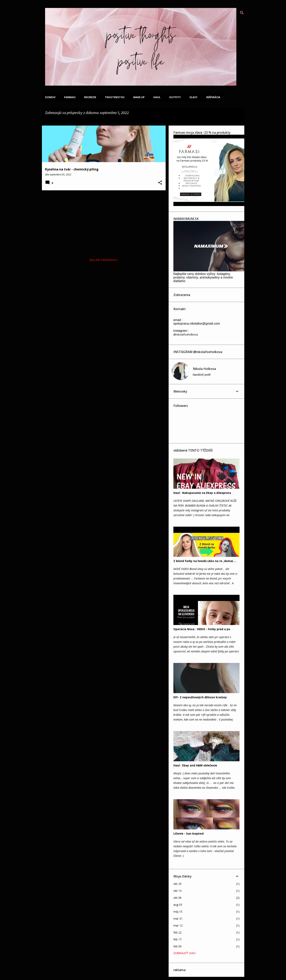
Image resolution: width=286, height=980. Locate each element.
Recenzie (90, 97)
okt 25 (177, 884)
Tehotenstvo (115, 97)
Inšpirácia (213, 97)
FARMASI (70, 97)
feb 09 (177, 946)
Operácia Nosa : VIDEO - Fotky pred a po (202, 629)
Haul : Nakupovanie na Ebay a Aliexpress (202, 493)
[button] (160, 183)
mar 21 (178, 919)
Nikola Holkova (204, 369)
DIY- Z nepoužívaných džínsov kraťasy (200, 697)
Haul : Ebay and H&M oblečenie (195, 765)
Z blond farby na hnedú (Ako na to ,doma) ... (205, 561)
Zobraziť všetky (59, 118)
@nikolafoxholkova (186, 334)
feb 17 (177, 939)
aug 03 (178, 905)
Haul (157, 97)
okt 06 (177, 898)
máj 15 (178, 912)
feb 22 (177, 932)
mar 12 (178, 925)
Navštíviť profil (202, 375)
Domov (50, 97)
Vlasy (193, 97)
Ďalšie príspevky (104, 260)
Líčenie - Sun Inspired (188, 833)
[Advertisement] (102, 221)
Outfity (175, 97)
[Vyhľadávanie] (242, 13)
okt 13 (177, 891)
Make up (139, 97)
